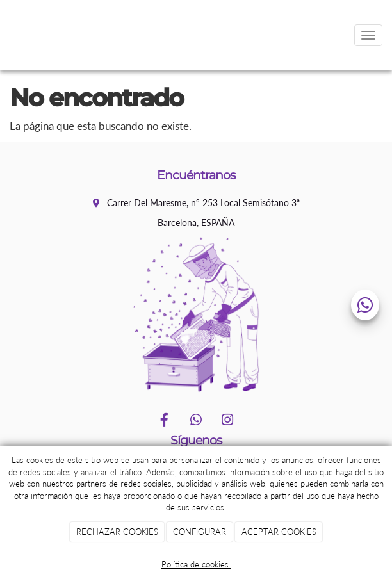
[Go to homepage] (6, 35)
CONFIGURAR (200, 532)
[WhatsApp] (196, 421)
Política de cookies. (196, 564)
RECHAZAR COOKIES (117, 532)
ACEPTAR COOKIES (279, 532)
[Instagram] (227, 421)
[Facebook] (165, 421)
